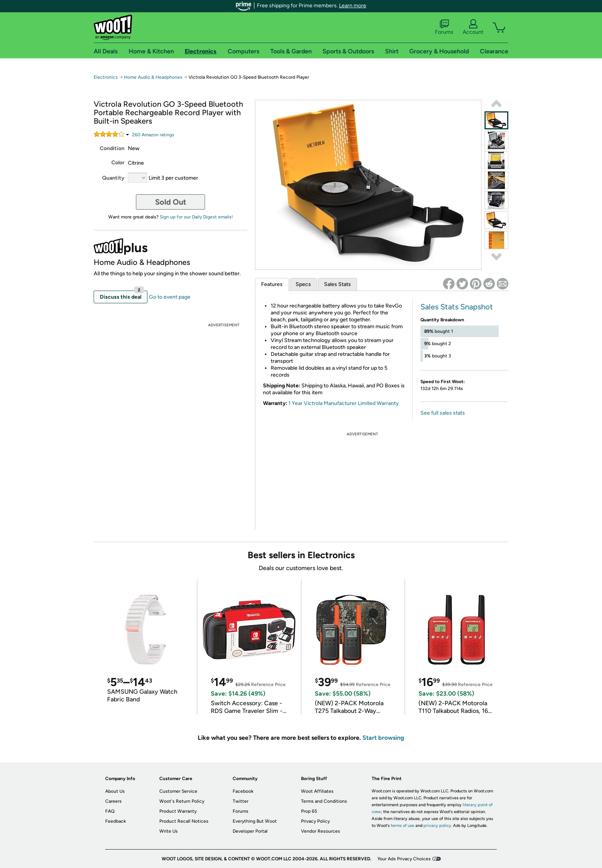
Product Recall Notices (184, 821)
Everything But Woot (255, 821)
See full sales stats (443, 413)
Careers (113, 801)
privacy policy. (438, 826)
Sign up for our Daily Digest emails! (196, 217)
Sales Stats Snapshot (457, 307)
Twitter (241, 801)
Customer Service (178, 791)
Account (473, 27)
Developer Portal (250, 831)
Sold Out (171, 202)
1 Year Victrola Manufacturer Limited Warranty (344, 403)
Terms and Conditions (324, 801)
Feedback (116, 821)
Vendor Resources (321, 831)
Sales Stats (337, 284)
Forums (444, 27)
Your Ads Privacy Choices (404, 859)
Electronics (106, 77)
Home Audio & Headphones (153, 77)
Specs (303, 284)
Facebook (243, 791)
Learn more (353, 6)
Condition (112, 148)
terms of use (403, 826)
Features (272, 284)
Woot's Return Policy (182, 801)
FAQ (110, 811)
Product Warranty (178, 811)
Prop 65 (309, 811)
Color (118, 163)
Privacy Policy (315, 821)
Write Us (169, 831)
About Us (115, 791)
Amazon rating (153, 135)
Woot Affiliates (317, 791)
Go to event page (170, 297)
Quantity (113, 178)
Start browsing (383, 738)
